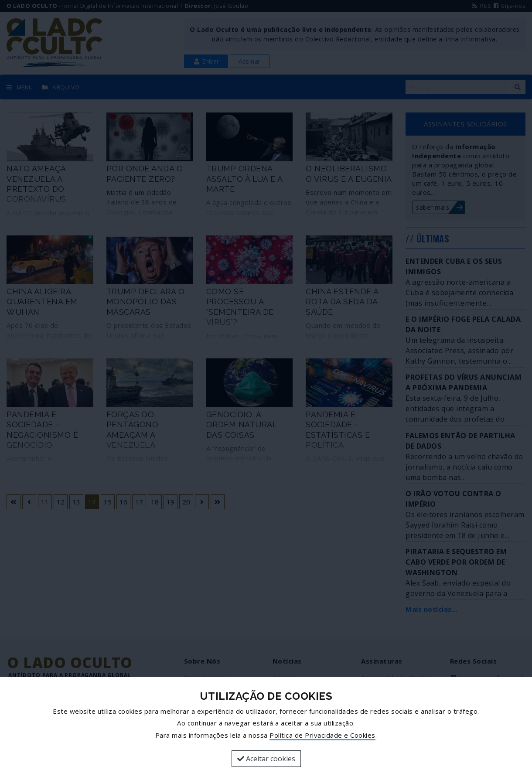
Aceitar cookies (266, 759)
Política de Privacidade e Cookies (322, 735)
